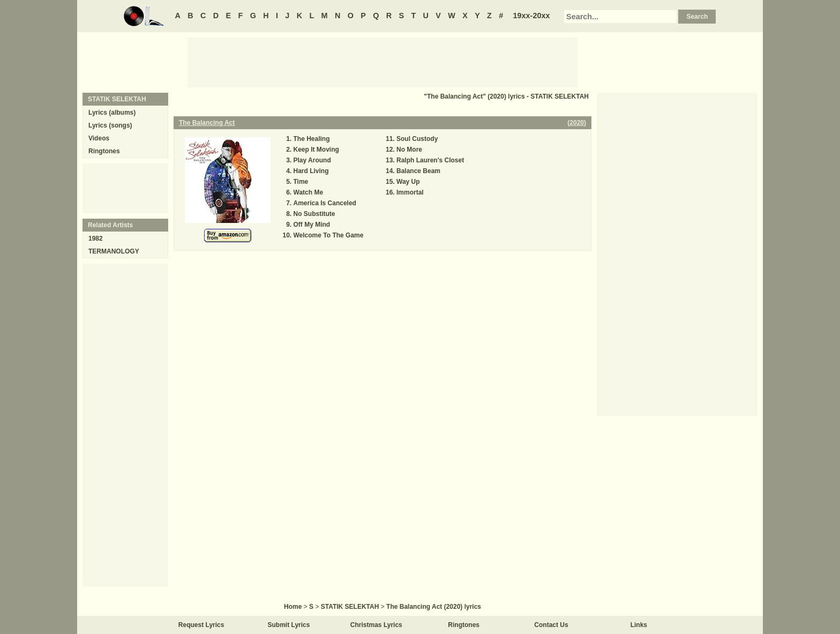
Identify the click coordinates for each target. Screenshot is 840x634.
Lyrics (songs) (110, 125)
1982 (96, 238)
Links (639, 625)
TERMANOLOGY (114, 251)
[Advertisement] (382, 62)
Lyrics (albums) (112, 113)
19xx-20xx (532, 16)
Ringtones (104, 151)
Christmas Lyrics (376, 625)
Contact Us (551, 625)
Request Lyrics (201, 625)
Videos (99, 138)
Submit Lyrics (289, 625)
